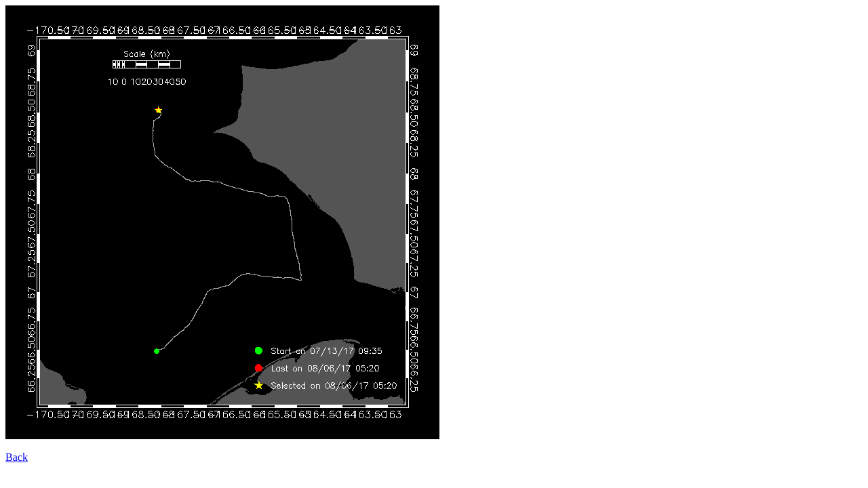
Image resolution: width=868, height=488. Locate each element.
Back (17, 457)
